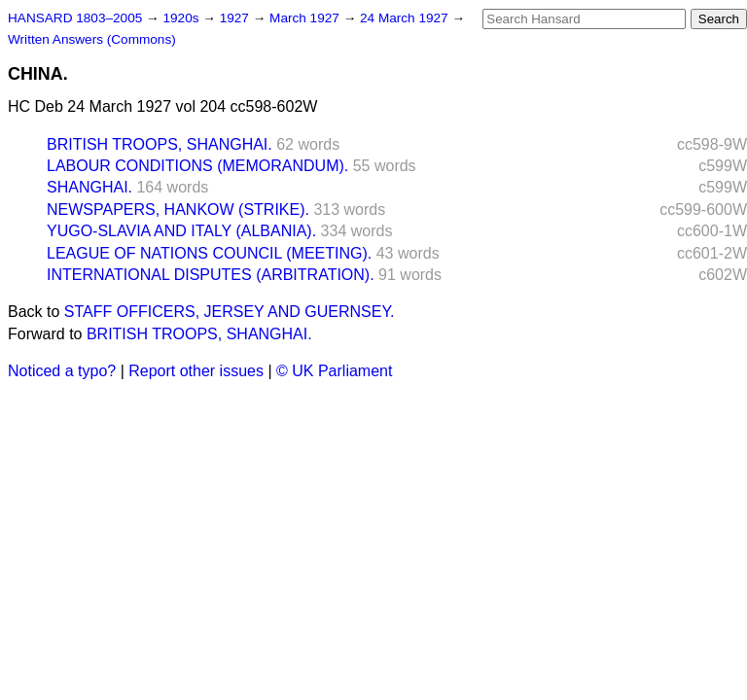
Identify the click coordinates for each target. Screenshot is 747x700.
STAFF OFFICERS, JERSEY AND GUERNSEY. (230, 312)
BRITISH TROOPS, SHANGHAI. (160, 144)
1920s (182, 18)
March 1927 (306, 18)
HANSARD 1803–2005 (75, 18)
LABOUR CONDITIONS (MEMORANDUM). (197, 166)
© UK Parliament (334, 371)
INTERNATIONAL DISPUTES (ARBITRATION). (211, 275)
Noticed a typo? (62, 371)
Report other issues (196, 371)
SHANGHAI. (89, 187)
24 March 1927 (406, 18)
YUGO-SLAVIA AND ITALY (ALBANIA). (181, 231)
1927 (236, 18)
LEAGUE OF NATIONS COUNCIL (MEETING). (209, 253)
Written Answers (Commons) (92, 39)
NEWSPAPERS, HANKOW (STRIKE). (178, 210)
